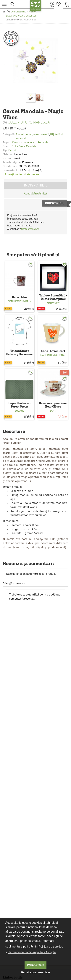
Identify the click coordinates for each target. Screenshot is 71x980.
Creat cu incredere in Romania (30, 142)
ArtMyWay (53, 303)
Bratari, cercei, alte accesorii (21, 16)
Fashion (33, 12)
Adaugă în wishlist (35, 193)
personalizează (30, 941)
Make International (53, 355)
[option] (35, 61)
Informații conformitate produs (21, 174)
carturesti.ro (18, 12)
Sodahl (19, 411)
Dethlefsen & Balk (20, 301)
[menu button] (4, 4)
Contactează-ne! (30, 229)
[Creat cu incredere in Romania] (11, 38)
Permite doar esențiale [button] (35, 972)
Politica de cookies (51, 947)
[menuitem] (51, 4)
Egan (53, 411)
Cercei (12, 150)
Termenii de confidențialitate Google (32, 952)
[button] (18, 4)
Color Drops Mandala (29, 122)
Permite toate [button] (35, 965)
